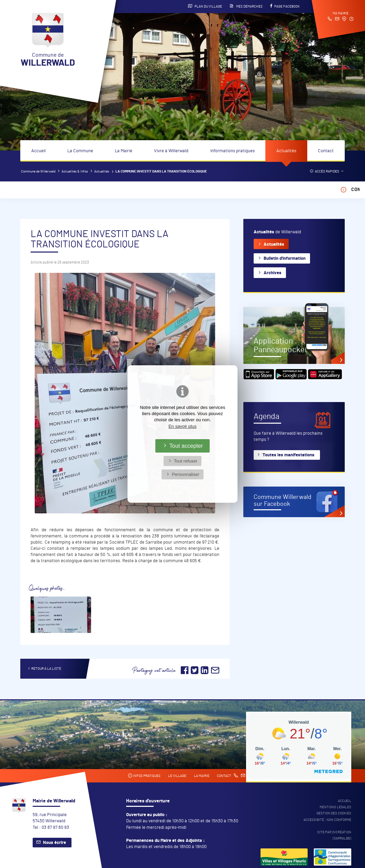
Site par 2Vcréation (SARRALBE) (334, 835)
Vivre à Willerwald (171, 151)
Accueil (38, 151)
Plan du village (205, 6)
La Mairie (124, 151)
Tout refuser (186, 461)
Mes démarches (246, 6)
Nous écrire (54, 843)
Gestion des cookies (334, 813)
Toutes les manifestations (289, 455)
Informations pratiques (233, 151)
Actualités (286, 151)
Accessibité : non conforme (327, 820)
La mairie (202, 776)
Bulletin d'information (285, 259)
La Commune (80, 151)
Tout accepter (186, 446)
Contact (326, 151)
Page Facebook (285, 6)
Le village (177, 776)
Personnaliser (186, 474)
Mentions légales (335, 807)
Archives (273, 273)
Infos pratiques (144, 776)
